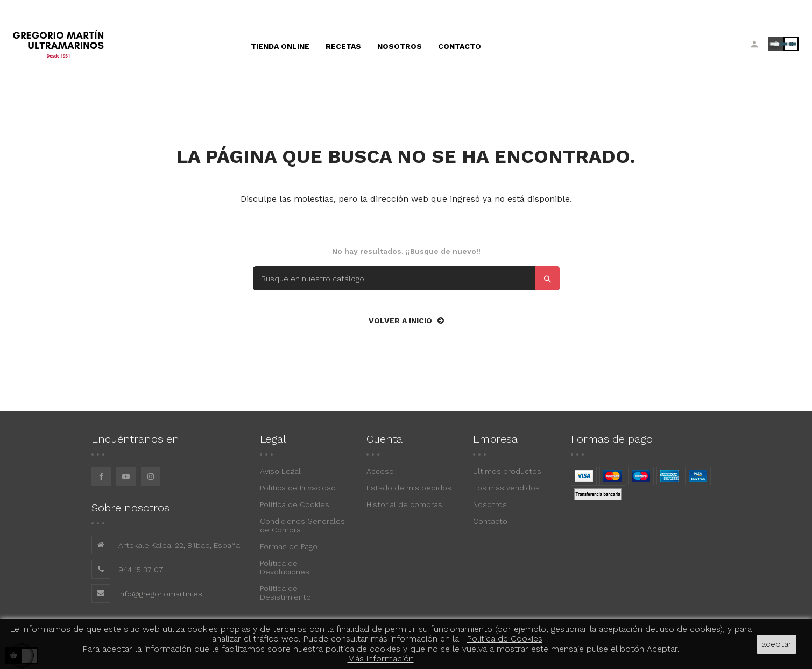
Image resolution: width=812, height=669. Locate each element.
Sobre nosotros (130, 508)
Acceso (380, 471)
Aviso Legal (280, 471)
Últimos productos (507, 471)
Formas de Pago (289, 546)
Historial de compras (404, 504)
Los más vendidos (506, 488)
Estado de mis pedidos (409, 488)
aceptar (776, 644)
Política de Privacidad (298, 488)
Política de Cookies (295, 504)
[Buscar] (406, 278)
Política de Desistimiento (285, 593)
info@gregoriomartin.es (160, 594)
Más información (381, 659)
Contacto (490, 521)
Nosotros (490, 504)
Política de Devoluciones (285, 567)
